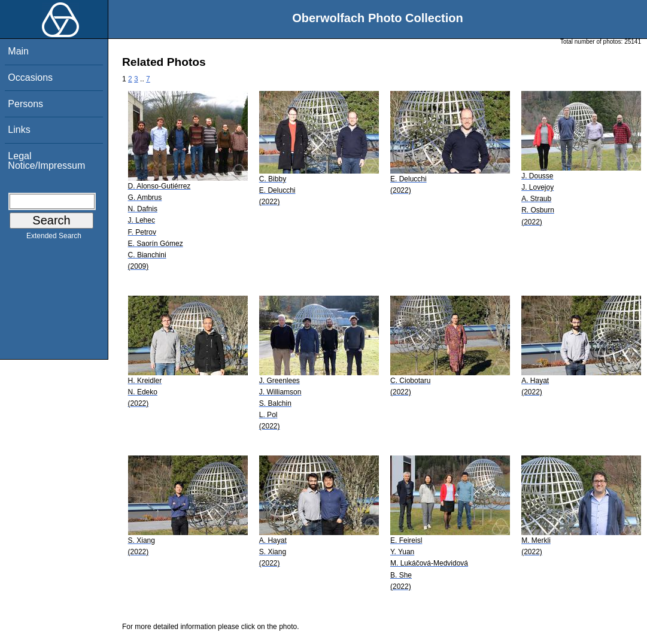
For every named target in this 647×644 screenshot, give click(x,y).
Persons (25, 104)
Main (18, 51)
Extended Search (54, 238)
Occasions (30, 78)
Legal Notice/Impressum (46, 161)
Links (19, 130)
